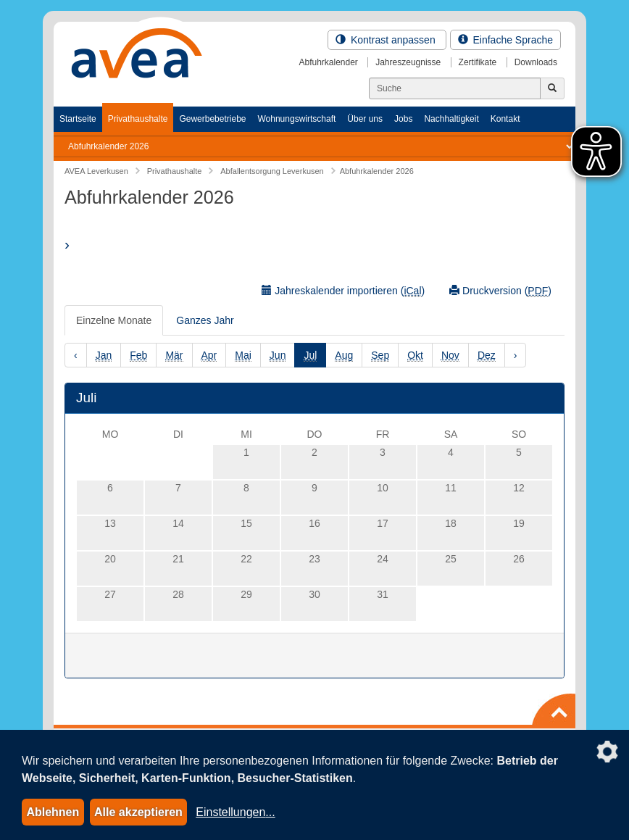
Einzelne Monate (114, 320)
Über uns (365, 119)
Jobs (403, 119)
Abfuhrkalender (328, 62)
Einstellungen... (235, 812)
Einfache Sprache (505, 40)
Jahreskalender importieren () (343, 291)
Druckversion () (500, 291)
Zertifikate (478, 62)
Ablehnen (53, 812)
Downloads (536, 62)
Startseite (78, 119)
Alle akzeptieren (138, 812)
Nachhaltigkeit (451, 119)
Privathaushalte (138, 119)
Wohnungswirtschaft (296, 119)
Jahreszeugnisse (408, 62)
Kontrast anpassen (387, 40)
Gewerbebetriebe (212, 119)
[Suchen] (455, 88)
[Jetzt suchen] (552, 88)
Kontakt (505, 119)
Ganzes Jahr (205, 320)
